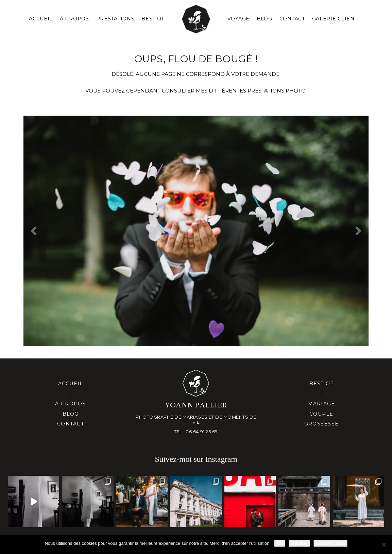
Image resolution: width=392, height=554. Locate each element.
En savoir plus (330, 543)
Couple (321, 414)
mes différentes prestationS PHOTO (251, 91)
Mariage (322, 404)
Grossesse (321, 424)
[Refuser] (384, 544)
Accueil (41, 19)
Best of (322, 384)
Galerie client (335, 19)
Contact (292, 19)
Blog (265, 19)
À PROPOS (74, 19)
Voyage (238, 19)
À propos (70, 404)
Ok (280, 543)
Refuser (299, 543)
